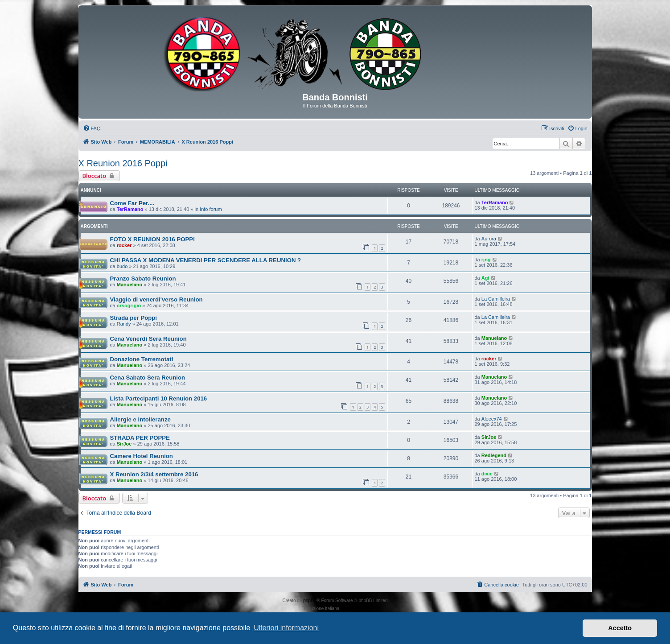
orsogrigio (129, 305)
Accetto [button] (620, 628)
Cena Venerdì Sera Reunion (148, 339)
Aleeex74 (492, 419)
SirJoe (124, 444)
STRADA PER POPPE (140, 438)
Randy (124, 324)
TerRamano (130, 209)
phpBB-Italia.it (354, 609)
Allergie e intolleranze (140, 419)
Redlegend (494, 455)
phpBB (310, 601)
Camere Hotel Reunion (142, 456)
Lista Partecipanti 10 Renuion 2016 (159, 398)
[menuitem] (92, 128)
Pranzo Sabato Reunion (143, 279)
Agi (485, 278)
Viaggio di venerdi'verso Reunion (156, 299)
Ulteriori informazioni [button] (286, 628)
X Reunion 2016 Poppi (123, 163)
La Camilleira (496, 299)
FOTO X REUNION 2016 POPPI (152, 239)
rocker (124, 245)
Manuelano (129, 285)
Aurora (489, 239)
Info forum (211, 209)
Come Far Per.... (132, 203)
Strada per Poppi (134, 318)
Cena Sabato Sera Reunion (148, 378)
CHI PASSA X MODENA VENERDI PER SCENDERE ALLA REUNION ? (206, 260)
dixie (487, 474)
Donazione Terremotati (142, 359)
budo (122, 266)
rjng (486, 260)
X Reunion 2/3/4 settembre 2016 (154, 474)
